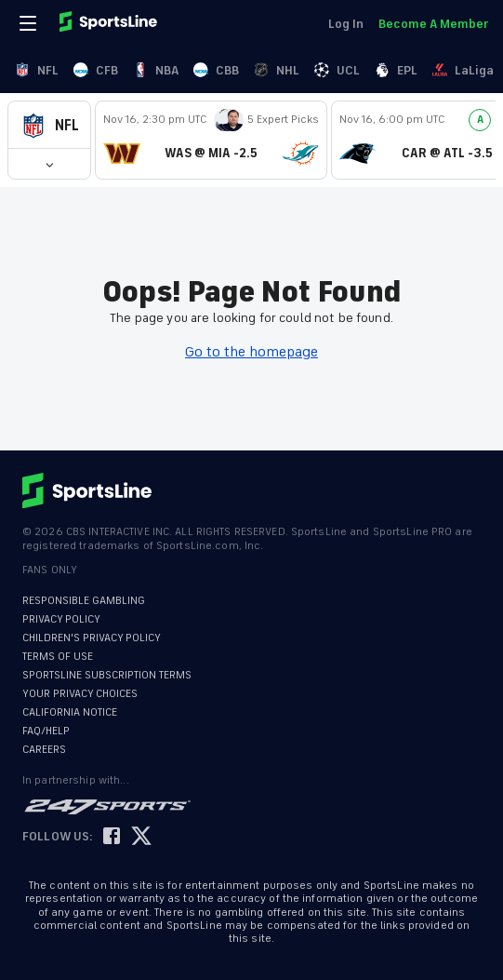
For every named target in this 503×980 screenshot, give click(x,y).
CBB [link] (216, 70)
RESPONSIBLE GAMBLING (84, 601)
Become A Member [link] (433, 24)
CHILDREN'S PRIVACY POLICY (92, 638)
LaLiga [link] (463, 70)
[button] (49, 125)
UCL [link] (337, 70)
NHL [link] (277, 70)
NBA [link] (156, 70)
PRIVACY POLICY (61, 619)
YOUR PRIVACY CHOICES (80, 694)
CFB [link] (96, 70)
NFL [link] (37, 70)
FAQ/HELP (46, 731)
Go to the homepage (251, 352)
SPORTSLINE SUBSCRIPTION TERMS (107, 675)
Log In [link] (346, 24)
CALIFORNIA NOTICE (70, 712)
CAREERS (44, 750)
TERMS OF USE (58, 657)
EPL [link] (396, 70)
